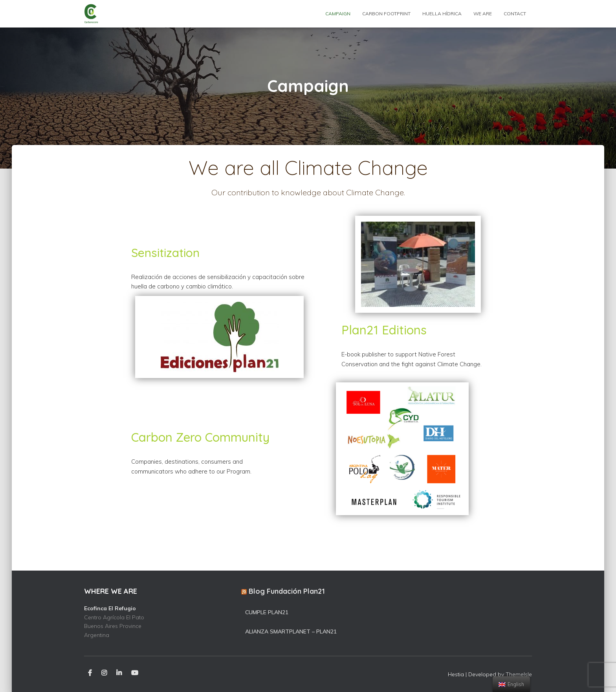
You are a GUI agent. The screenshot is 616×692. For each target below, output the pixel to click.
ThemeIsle (519, 674)
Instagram (104, 673)
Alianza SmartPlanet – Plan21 (291, 631)
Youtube (135, 673)
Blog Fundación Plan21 (287, 591)
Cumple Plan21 (267, 612)
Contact (515, 14)
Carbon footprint (386, 14)
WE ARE (483, 14)
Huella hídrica (442, 14)
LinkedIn (119, 673)
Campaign (338, 14)
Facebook (90, 673)
